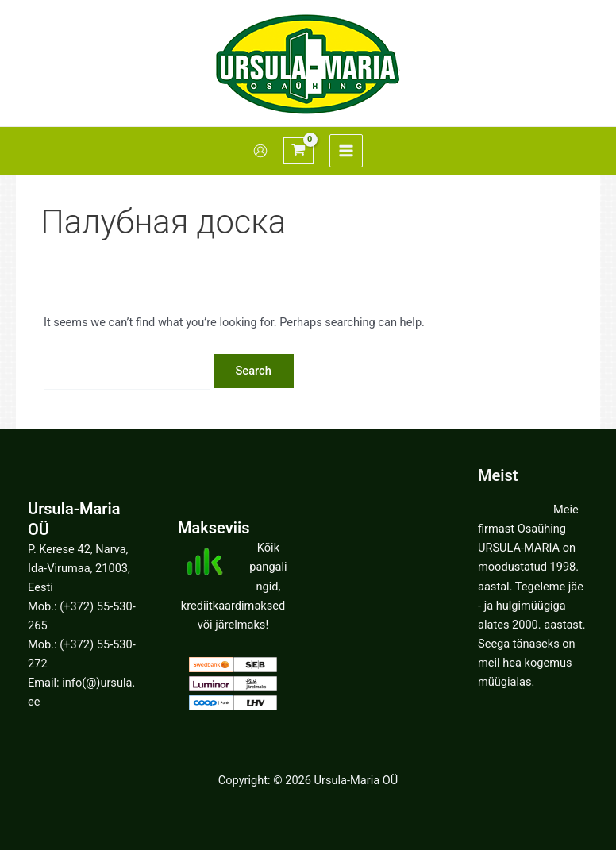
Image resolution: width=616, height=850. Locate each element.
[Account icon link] (260, 151)
